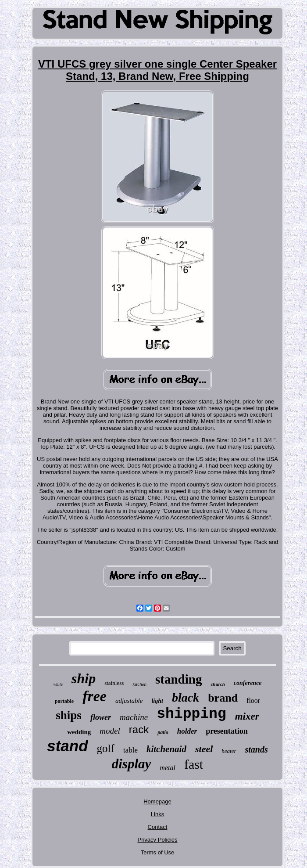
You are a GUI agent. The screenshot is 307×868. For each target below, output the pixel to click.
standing (178, 679)
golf (106, 748)
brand (223, 698)
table (130, 750)
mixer (247, 716)
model (110, 731)
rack (139, 729)
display (132, 764)
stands (257, 749)
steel (204, 749)
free (95, 696)
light (157, 701)
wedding (79, 732)
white (58, 684)
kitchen (139, 684)
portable (64, 701)
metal (168, 768)
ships (69, 715)
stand (67, 746)
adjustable (129, 701)
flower (101, 717)
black (186, 697)
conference (248, 683)
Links (157, 814)
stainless (114, 683)
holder (187, 731)
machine (134, 717)
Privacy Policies (157, 840)
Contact (158, 827)
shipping (191, 714)
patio (163, 732)
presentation (227, 731)
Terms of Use (158, 852)
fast (194, 764)
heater (229, 751)
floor (253, 701)
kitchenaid (166, 749)
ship (84, 678)
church (218, 684)
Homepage (157, 801)
